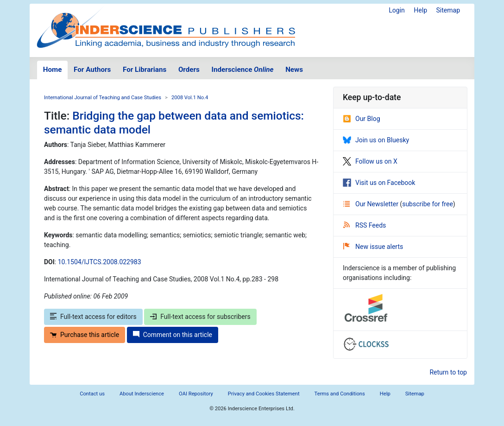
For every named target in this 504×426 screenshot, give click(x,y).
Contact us (92, 394)
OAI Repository (196, 394)
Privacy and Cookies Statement (264, 394)
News (294, 70)
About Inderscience (142, 394)
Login (397, 10)
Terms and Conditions (340, 394)
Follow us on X (370, 161)
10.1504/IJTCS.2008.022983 (100, 262)
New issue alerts (373, 247)
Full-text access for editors (93, 317)
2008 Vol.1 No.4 (190, 98)
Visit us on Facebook (379, 183)
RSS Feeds (365, 225)
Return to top (448, 372)
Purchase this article (85, 335)
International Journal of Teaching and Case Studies (103, 98)
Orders (189, 70)
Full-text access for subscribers (200, 317)
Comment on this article (173, 335)
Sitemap (448, 10)
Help (420, 10)
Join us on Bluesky (376, 140)
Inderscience (243, 70)
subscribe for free (428, 204)
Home (53, 70)
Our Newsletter (372, 204)
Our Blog (362, 119)
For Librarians (145, 70)
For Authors (92, 70)
